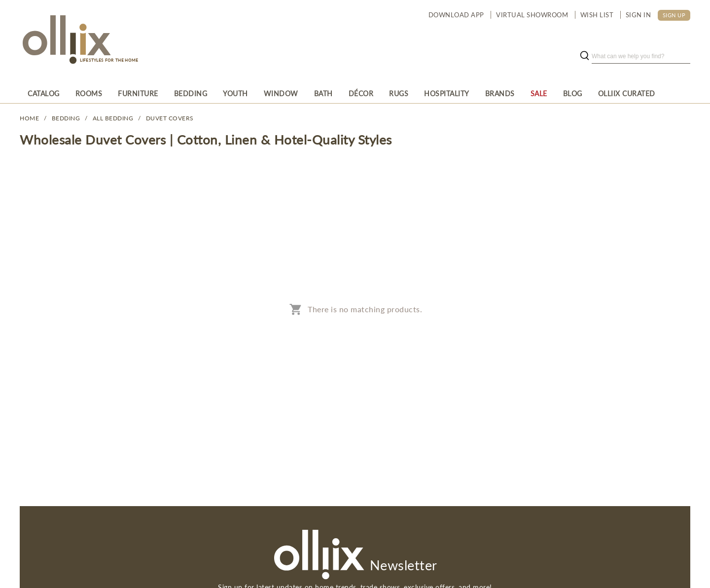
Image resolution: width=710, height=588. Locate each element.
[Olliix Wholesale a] (65, 40)
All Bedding (113, 118)
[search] (641, 56)
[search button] (584, 56)
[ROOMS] (89, 93)
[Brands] (500, 93)
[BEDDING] (191, 93)
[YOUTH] (235, 93)
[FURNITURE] (138, 93)
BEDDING (66, 118)
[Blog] (573, 93)
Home (29, 118)
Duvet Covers (170, 118)
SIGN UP (674, 15)
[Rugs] (399, 93)
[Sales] (539, 93)
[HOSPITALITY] (447, 93)
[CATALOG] (44, 93)
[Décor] (361, 93)
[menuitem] (44, 93)
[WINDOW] (281, 93)
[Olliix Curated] (627, 93)
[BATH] (323, 93)
